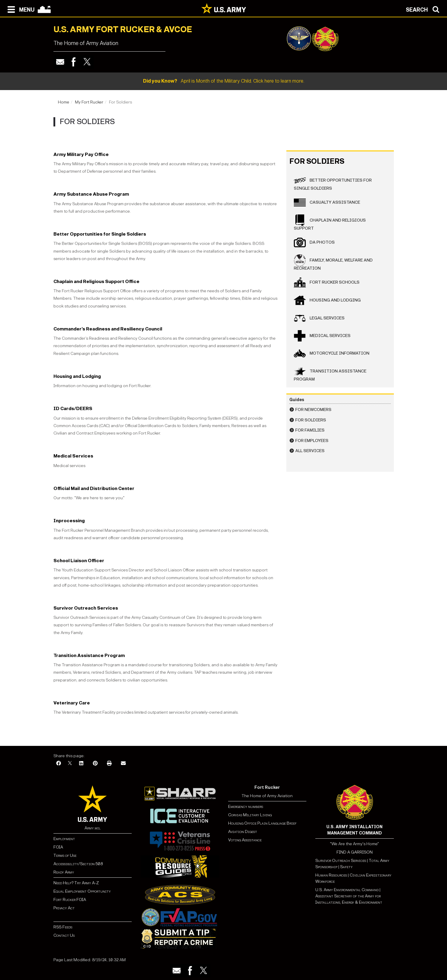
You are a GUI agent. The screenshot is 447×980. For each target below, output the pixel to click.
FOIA (58, 847)
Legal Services (319, 318)
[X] (70, 764)
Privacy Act (64, 908)
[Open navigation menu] (20, 9)
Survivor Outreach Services (86, 608)
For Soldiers (311, 420)
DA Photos (314, 242)
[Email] (123, 764)
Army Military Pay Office (81, 154)
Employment (64, 839)
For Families (310, 430)
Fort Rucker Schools (327, 282)
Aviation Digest (243, 832)
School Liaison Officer (79, 561)
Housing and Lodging (77, 376)
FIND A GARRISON (355, 852)
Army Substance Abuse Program (91, 194)
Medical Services (73, 456)
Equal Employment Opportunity (82, 891)
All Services (310, 451)
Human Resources (331, 875)
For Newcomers (313, 410)
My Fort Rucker (89, 102)
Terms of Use (65, 855)
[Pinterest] (95, 764)
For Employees (312, 441)
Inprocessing (69, 521)
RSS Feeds (63, 927)
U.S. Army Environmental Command (347, 890)
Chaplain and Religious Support (330, 223)
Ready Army (64, 872)
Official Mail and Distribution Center (94, 488)
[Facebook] (59, 764)
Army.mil (93, 828)
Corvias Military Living (250, 815)
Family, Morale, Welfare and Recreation (333, 263)
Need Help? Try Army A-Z (76, 883)
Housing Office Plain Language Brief (262, 823)
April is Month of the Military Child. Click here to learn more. (224, 81)
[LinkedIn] (81, 764)
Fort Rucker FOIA (70, 900)
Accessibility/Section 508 (78, 864)
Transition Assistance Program (89, 655)
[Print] (109, 764)
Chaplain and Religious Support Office (96, 281)
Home (64, 102)
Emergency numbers (246, 807)
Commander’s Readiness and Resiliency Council (108, 329)
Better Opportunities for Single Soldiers (100, 234)
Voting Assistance (245, 840)
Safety (346, 867)
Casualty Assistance (327, 203)
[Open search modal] (424, 9)
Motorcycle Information (332, 353)
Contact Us (64, 935)
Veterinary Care (72, 703)
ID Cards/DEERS (73, 408)
